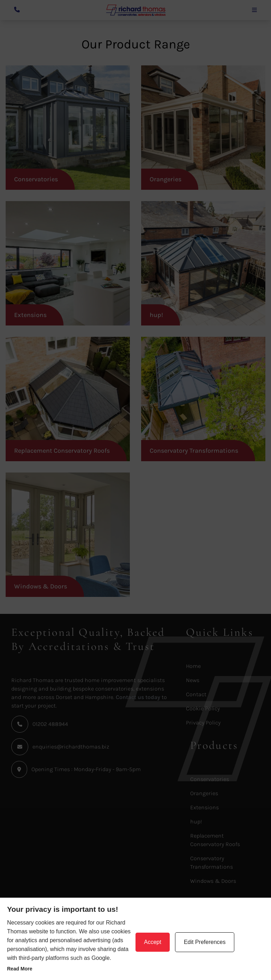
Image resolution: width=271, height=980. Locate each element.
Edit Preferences (205, 942)
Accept (153, 942)
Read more (20, 969)
